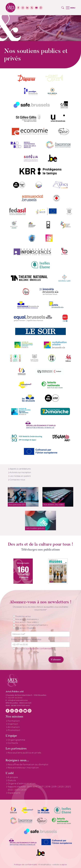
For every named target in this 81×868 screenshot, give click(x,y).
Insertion (13, 724)
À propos (13, 777)
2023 (17, 790)
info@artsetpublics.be (18, 700)
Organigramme (17, 740)
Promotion (14, 730)
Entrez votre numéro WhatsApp (26, 639)
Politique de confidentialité (26, 865)
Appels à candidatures (20, 469)
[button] (63, 8)
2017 (42, 787)
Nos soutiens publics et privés (24, 753)
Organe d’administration (22, 784)
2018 (48, 787)
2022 (11, 790)
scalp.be (63, 865)
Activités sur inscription (20, 472)
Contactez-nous (17, 480)
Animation (14, 727)
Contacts (13, 743)
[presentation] (29, 658)
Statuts (12, 780)
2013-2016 (32, 787)
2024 (24, 790)
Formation (14, 721)
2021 (68, 787)
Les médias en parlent (20, 476)
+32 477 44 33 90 (15, 698)
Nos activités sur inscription (23, 768)
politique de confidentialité (40, 649)
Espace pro (14, 793)
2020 (61, 787)
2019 (55, 787)
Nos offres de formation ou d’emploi (28, 765)
